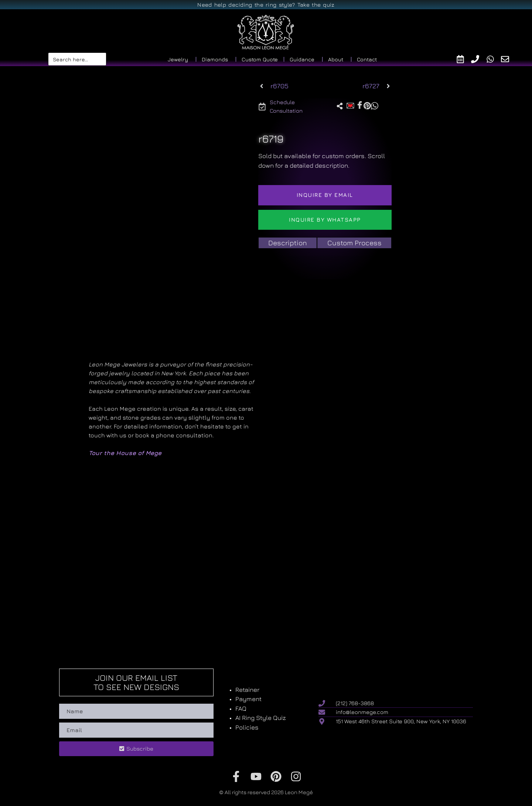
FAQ (241, 708)
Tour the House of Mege (125, 453)
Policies (247, 727)
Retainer (247, 690)
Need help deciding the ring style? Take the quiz (266, 5)
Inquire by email (325, 195)
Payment (248, 699)
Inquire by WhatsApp (325, 220)
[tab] (288, 243)
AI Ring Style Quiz (261, 718)
